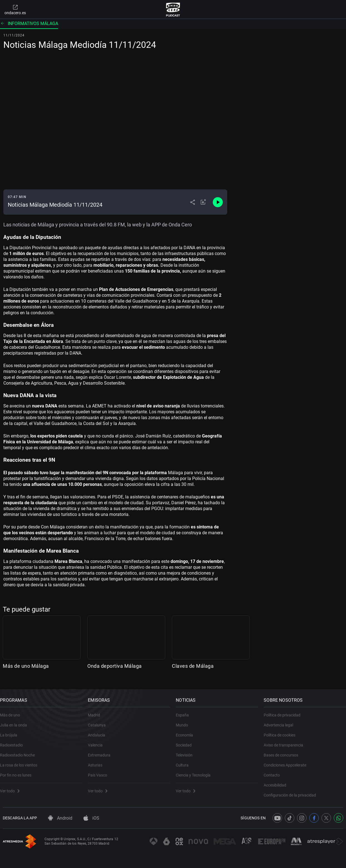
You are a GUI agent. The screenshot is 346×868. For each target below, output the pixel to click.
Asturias (98, 761)
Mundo (185, 721)
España (185, 711)
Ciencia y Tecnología (196, 771)
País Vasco (100, 771)
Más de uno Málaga (26, 666)
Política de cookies (282, 731)
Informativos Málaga (29, 24)
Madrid (97, 711)
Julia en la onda (16, 721)
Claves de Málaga (193, 666)
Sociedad (186, 741)
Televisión (187, 751)
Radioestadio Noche (20, 751)
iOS (91, 818)
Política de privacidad (285, 711)
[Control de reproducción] (218, 202)
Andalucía (99, 731)
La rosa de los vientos (21, 761)
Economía (187, 731)
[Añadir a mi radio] (203, 202)
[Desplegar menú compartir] (193, 202)
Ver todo (13, 787)
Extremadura (102, 751)
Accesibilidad (278, 781)
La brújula (11, 731)
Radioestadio (14, 741)
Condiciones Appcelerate (288, 761)
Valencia (98, 741)
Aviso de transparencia (286, 741)
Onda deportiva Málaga (115, 666)
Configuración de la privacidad (293, 791)
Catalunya (100, 721)
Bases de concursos (284, 751)
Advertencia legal (281, 721)
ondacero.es (15, 9)
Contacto (275, 771)
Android (60, 818)
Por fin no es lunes (18, 771)
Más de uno (13, 711)
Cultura (185, 761)
